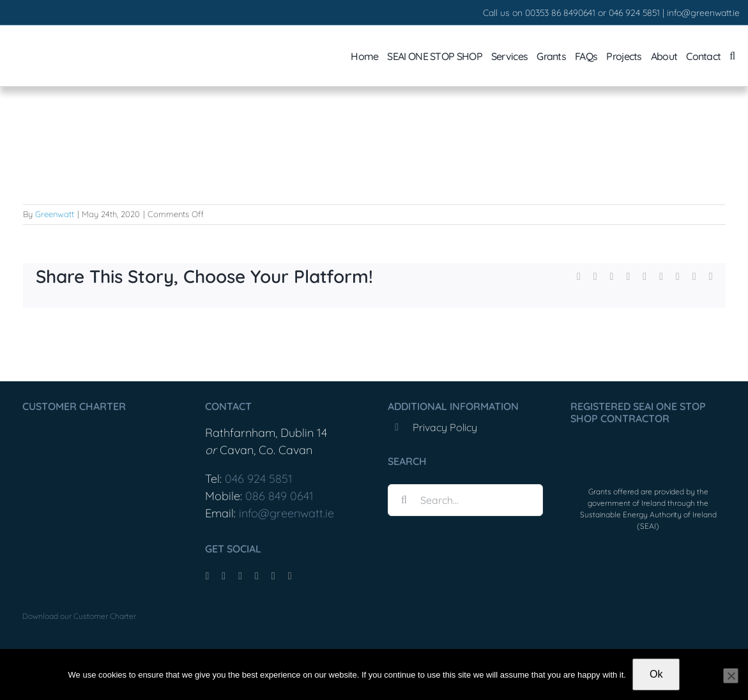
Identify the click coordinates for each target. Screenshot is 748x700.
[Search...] (465, 500)
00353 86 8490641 (560, 13)
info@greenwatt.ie (703, 13)
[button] (732, 56)
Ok (656, 674)
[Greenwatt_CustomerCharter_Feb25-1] (86, 428)
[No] (731, 676)
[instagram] (240, 576)
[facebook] (207, 576)
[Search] (404, 500)
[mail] (273, 576)
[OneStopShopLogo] (648, 446)
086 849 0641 (279, 496)
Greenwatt (55, 214)
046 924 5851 (634, 13)
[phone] (290, 576)
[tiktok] (224, 576)
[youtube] (257, 576)
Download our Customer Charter (79, 616)
